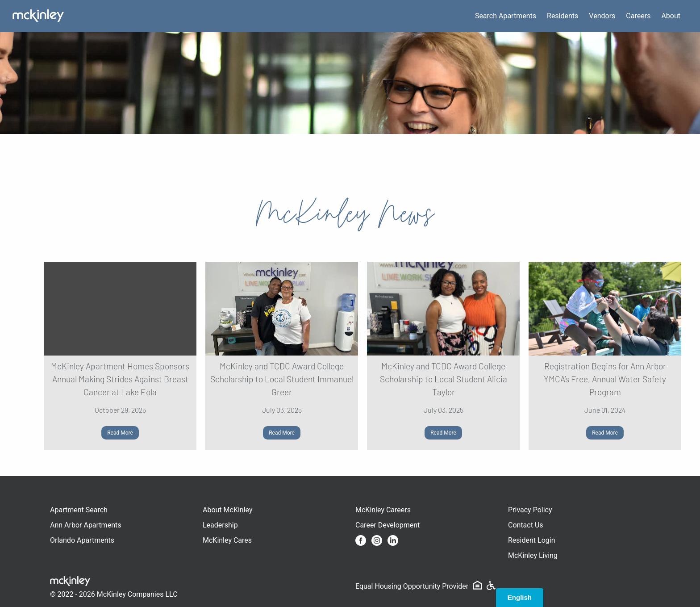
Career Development (387, 525)
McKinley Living (533, 555)
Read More (120, 433)
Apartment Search (79, 510)
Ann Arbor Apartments (85, 525)
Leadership (220, 525)
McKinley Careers (383, 510)
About (671, 16)
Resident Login (532, 540)
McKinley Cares (227, 540)
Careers (638, 16)
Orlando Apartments (82, 540)
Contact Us (526, 525)
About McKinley (228, 510)
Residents (562, 16)
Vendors (602, 16)
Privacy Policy (530, 510)
